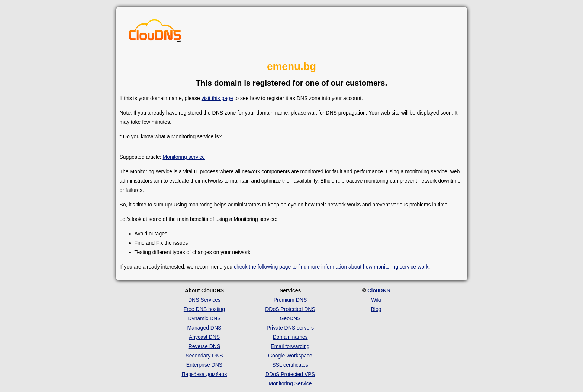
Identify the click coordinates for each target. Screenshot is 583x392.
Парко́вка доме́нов (204, 374)
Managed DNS (204, 328)
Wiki (376, 300)
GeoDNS (290, 318)
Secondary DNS (204, 356)
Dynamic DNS (204, 318)
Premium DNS (290, 300)
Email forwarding (290, 346)
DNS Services (204, 300)
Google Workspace (290, 356)
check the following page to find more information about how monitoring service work (331, 267)
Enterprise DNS (204, 365)
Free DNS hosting (204, 309)
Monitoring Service (290, 383)
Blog (376, 309)
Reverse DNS (204, 346)
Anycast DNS (204, 337)
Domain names (290, 337)
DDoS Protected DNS (290, 309)
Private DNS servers (290, 328)
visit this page (217, 98)
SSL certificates (290, 365)
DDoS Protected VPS (290, 374)
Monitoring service (184, 157)
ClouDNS (379, 290)
